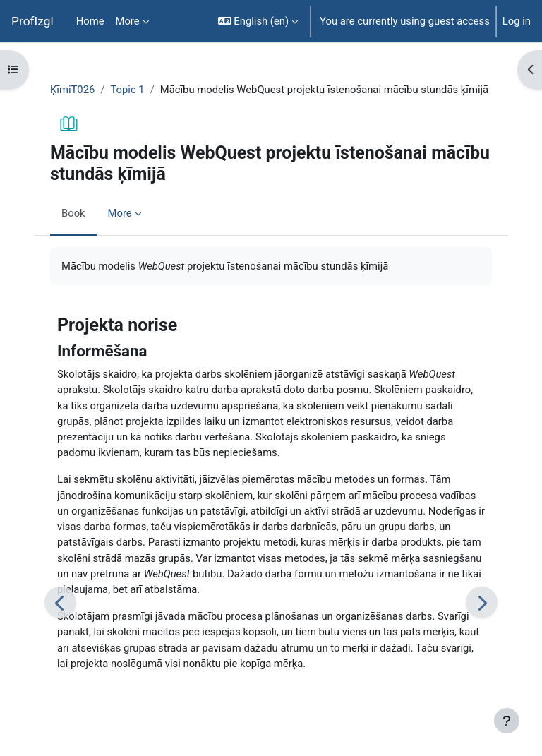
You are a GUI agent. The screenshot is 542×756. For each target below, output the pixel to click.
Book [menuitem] (73, 213)
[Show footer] (507, 721)
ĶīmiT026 (72, 90)
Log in (517, 21)
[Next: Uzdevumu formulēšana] (482, 602)
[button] (258, 21)
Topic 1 (127, 90)
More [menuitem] (128, 21)
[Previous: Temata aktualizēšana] (60, 602)
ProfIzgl (32, 21)
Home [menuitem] (90, 21)
